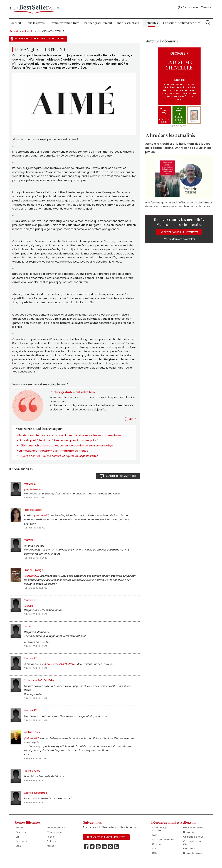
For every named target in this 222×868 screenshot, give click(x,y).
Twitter (92, 852)
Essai (19, 851)
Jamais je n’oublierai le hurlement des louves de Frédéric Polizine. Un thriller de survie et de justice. (178, 147)
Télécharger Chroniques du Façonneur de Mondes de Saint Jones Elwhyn (66, 447)
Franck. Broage (34, 573)
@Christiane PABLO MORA (60, 668)
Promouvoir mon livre (65, 21)
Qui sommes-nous (163, 844)
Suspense (22, 837)
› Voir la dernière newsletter (179, 238)
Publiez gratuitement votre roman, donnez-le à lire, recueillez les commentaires (71, 437)
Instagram (110, 852)
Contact (157, 849)
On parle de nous (193, 841)
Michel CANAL (33, 736)
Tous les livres (36, 21)
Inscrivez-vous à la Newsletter (179, 231)
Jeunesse (22, 846)
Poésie (51, 841)
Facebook (86, 852)
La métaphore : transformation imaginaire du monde (54, 452)
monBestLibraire (128, 21)
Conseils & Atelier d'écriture (181, 21)
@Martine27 (41, 518)
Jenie (28, 629)
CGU (155, 853)
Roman (20, 832)
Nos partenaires (192, 858)
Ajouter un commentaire (121, 478)
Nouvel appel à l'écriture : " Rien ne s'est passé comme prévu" (59, 442)
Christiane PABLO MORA (39, 684)
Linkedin (104, 852)
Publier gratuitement (98, 21)
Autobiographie (56, 832)
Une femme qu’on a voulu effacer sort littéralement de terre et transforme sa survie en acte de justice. (178, 203)
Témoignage (55, 837)
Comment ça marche (160, 834)
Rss (117, 852)
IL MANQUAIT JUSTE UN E (51, 30)
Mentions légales (193, 832)
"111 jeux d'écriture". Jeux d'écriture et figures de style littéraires (59, 458)
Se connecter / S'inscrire (197, 6)
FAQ (154, 840)
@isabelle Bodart (34, 491)
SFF (18, 841)
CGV (155, 858)
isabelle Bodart (34, 512)
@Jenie (29, 609)
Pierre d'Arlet (32, 775)
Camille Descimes (36, 797)
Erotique (52, 846)
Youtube (98, 852)
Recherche (208, 21)
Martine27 (31, 485)
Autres (51, 851)
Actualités (151, 21)
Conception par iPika (192, 847)
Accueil (16, 21)
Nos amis (188, 837)
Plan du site (189, 853)
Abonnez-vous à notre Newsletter (106, 842)
